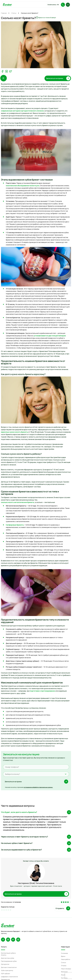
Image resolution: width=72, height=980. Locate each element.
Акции (63, 975)
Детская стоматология (9, 967)
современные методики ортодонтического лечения (22, 111)
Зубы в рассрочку (7, 970)
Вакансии (64, 972)
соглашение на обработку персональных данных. (38, 787)
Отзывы (64, 966)
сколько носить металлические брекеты (18, 502)
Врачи (63, 956)
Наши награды (66, 969)
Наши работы (66, 959)
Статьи (64, 962)
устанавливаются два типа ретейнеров (50, 336)
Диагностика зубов (8, 958)
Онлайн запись (53, 5)
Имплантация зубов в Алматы (8, 954)
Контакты (64, 978)
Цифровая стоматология (9, 977)
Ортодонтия (5, 964)
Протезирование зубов (9, 961)
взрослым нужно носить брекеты (15, 432)
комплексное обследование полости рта (23, 186)
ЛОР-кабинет (6, 974)
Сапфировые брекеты (15, 525)
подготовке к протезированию (42, 691)
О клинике (64, 953)
